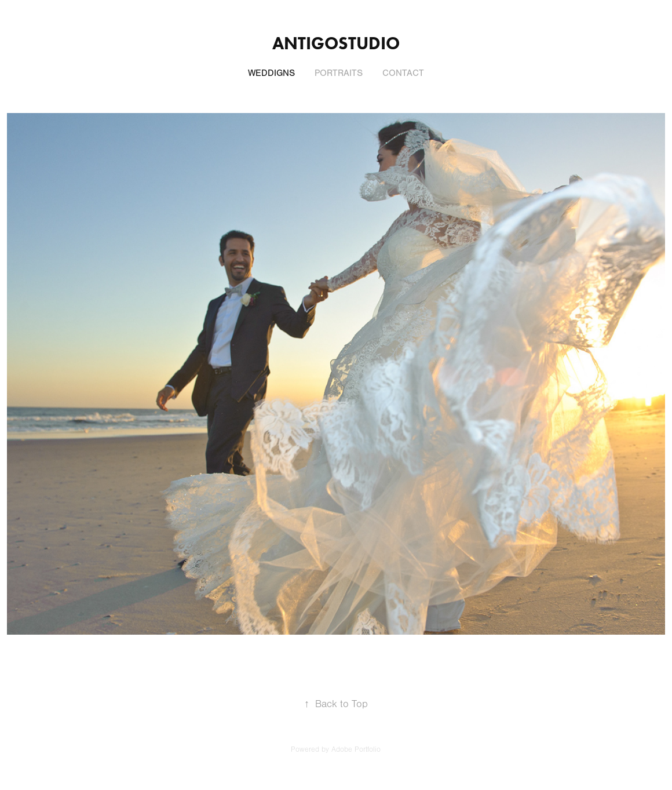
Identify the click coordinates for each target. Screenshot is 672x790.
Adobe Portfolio (356, 749)
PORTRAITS (339, 73)
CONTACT (403, 73)
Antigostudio (336, 43)
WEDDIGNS (271, 73)
